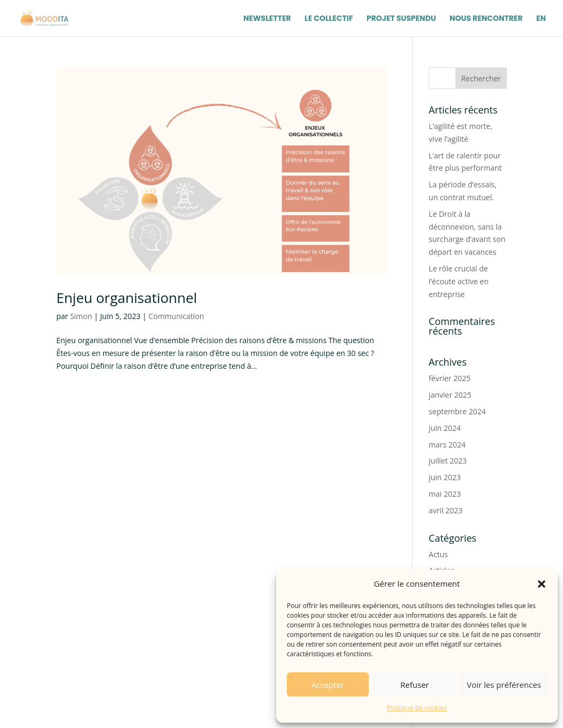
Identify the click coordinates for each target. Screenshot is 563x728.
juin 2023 (445, 477)
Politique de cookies (417, 708)
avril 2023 (446, 510)
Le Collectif (329, 19)
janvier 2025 (450, 395)
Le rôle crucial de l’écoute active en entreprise (459, 281)
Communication (176, 316)
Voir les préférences (504, 685)
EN (541, 19)
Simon (81, 316)
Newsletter (267, 19)
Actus (438, 554)
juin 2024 (445, 428)
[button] (542, 584)
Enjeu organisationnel (127, 298)
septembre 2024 (457, 411)
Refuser (415, 685)
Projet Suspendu (401, 19)
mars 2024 (447, 445)
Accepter (328, 685)
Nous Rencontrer (486, 19)
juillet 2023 (448, 461)
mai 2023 (445, 494)
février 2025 (450, 378)
